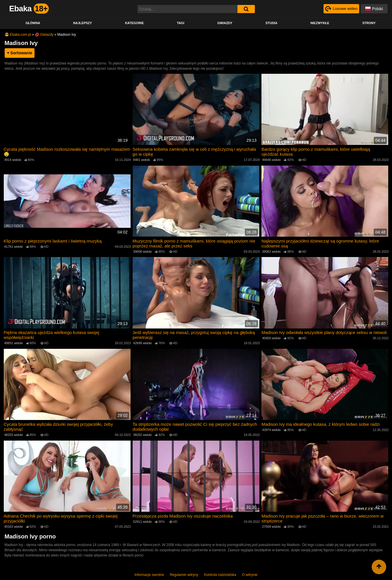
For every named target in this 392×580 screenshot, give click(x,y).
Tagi (180, 23)
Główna (33, 23)
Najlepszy (83, 23)
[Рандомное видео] (341, 9)
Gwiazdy (225, 23)
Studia (271, 23)
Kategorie (134, 23)
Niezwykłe (320, 23)
